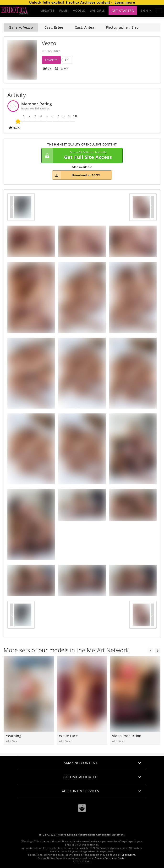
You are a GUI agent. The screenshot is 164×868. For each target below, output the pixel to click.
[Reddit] (82, 808)
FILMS (64, 11)
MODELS (79, 11)
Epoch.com (128, 855)
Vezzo (49, 43)
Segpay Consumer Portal (110, 858)
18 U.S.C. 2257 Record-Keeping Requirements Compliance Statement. (82, 835)
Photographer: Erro (122, 27)
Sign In (146, 11)
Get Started (123, 11)
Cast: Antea (85, 27)
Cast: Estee (54, 27)
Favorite (51, 60)
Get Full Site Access (81, 156)
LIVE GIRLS (97, 11)
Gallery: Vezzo (21, 27)
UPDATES (48, 11)
